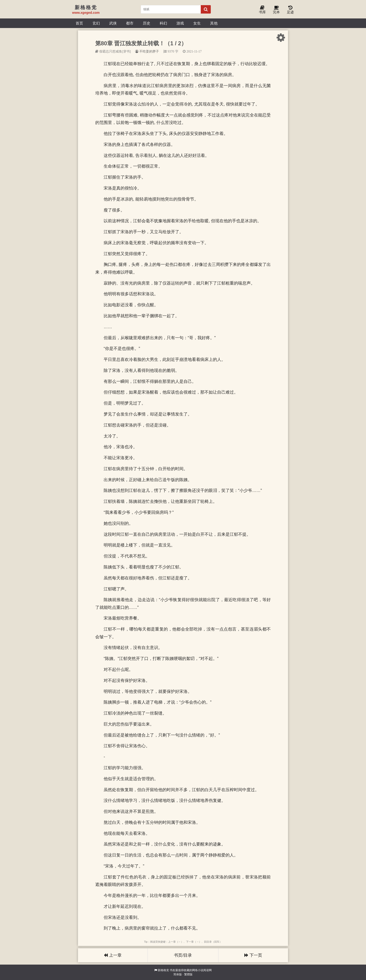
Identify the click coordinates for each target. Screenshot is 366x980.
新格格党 (163, 970)
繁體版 (188, 974)
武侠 (113, 23)
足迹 (290, 10)
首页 (79, 23)
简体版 (178, 974)
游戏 (180, 23)
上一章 (113, 955)
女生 (197, 23)
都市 (130, 23)
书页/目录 (183, 955)
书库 (262, 10)
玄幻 (96, 23)
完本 (276, 10)
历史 (147, 23)
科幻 (163, 23)
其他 (214, 23)
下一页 (253, 955)
